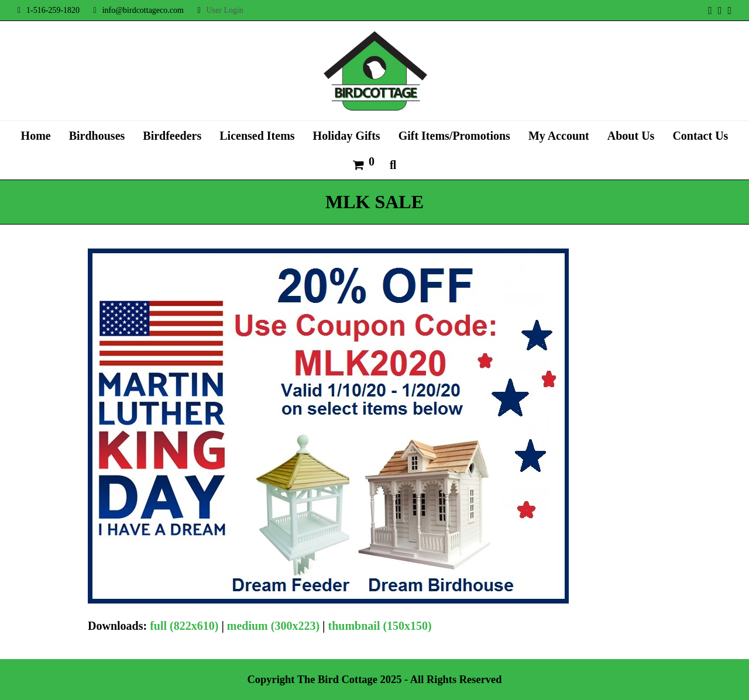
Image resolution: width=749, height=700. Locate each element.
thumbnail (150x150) (380, 626)
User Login (224, 10)
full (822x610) (184, 626)
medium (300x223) (273, 626)
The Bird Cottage (337, 680)
